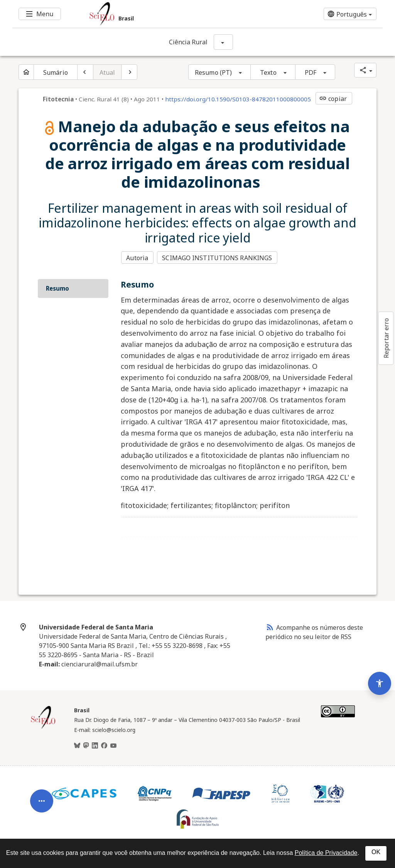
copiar (333, 99)
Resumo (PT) (213, 72)
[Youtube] (113, 745)
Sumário (56, 72)
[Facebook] (104, 745)
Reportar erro (386, 338)
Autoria (137, 258)
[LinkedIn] (95, 745)
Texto (268, 72)
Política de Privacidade (326, 853)
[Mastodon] (86, 745)
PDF (311, 72)
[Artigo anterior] (85, 72)
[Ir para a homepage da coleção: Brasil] (167, 14)
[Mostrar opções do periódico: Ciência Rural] (223, 42)
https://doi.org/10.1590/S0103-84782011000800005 (238, 99)
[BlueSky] (77, 745)
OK (376, 852)
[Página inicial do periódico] (26, 72)
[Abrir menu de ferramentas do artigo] (42, 797)
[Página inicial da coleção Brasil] (43, 727)
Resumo (57, 288)
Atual (107, 72)
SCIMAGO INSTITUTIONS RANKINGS (218, 258)
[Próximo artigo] (129, 72)
